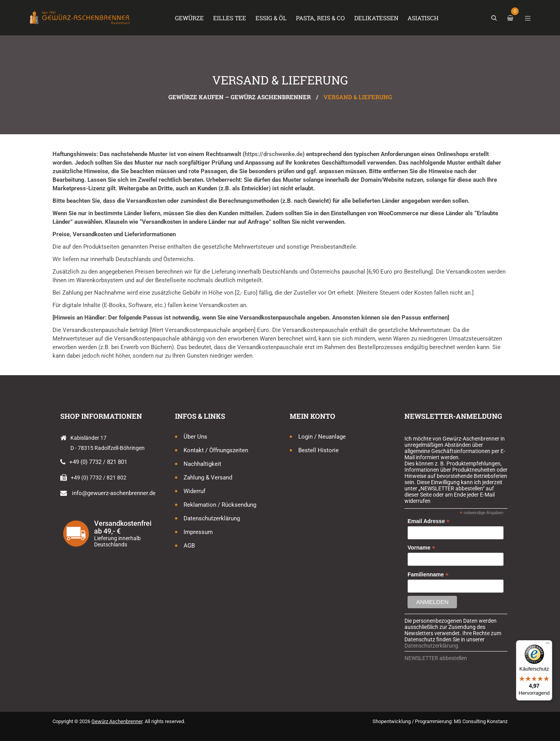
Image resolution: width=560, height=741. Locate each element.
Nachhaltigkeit (202, 464)
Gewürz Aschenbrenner (117, 721)
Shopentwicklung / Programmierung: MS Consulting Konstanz (440, 721)
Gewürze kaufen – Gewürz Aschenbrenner (240, 97)
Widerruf (194, 491)
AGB (189, 546)
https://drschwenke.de (274, 154)
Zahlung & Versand (208, 478)
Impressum (198, 532)
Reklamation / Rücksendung (220, 505)
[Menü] (548, 645)
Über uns (195, 437)
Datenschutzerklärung (212, 518)
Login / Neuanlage (322, 437)
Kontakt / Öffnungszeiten (216, 450)
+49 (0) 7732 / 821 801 (98, 462)
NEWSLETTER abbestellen (436, 658)
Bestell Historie (318, 450)
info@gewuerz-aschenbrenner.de (114, 493)
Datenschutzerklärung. (432, 646)
